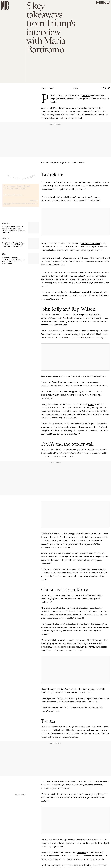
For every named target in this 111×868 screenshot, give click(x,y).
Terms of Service (32, 205)
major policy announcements (94, 730)
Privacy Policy (7, 206)
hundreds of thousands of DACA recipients (85, 557)
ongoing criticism (88, 315)
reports (91, 404)
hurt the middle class (91, 243)
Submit (34, 202)
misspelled (82, 852)
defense (45, 325)
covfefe (99, 856)
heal (68, 856)
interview (61, 99)
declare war (61, 734)
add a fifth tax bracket (93, 292)
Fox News (86, 95)
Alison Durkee (49, 88)
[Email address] (21, 196)
